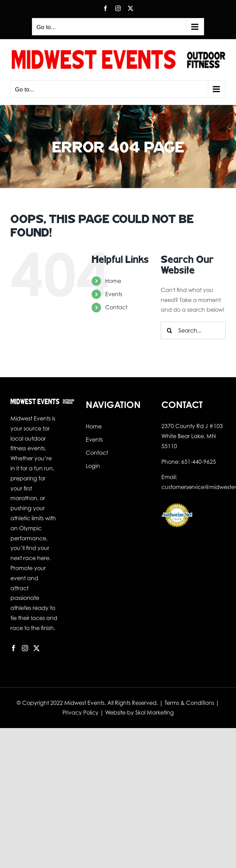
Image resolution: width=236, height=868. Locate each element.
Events (114, 294)
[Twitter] (36, 648)
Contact (116, 307)
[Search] (169, 330)
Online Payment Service (177, 531)
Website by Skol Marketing (140, 712)
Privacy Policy (81, 712)
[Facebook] (14, 648)
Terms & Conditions (189, 703)
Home (113, 281)
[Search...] (193, 330)
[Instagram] (25, 648)
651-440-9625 (199, 462)
